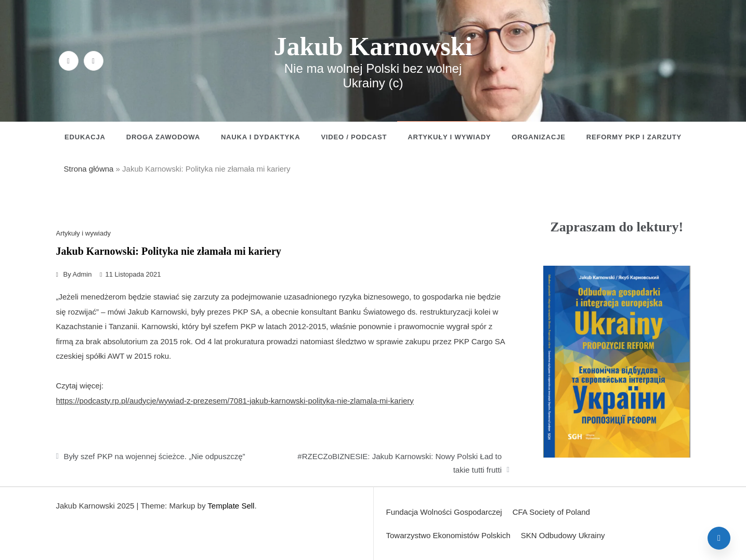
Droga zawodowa (163, 137)
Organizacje (538, 137)
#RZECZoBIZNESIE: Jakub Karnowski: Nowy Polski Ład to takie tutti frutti (400, 463)
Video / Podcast (354, 137)
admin (82, 274)
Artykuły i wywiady (449, 137)
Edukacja (85, 137)
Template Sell (231, 506)
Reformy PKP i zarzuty (634, 137)
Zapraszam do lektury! (617, 227)
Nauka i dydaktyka (261, 137)
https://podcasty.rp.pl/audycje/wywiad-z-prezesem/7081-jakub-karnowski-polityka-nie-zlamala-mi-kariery (235, 401)
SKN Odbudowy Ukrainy (563, 535)
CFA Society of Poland (551, 512)
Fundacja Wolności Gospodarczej (444, 512)
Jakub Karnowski (373, 46)
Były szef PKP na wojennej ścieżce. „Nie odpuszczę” (155, 456)
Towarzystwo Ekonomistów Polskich (448, 535)
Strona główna (89, 169)
